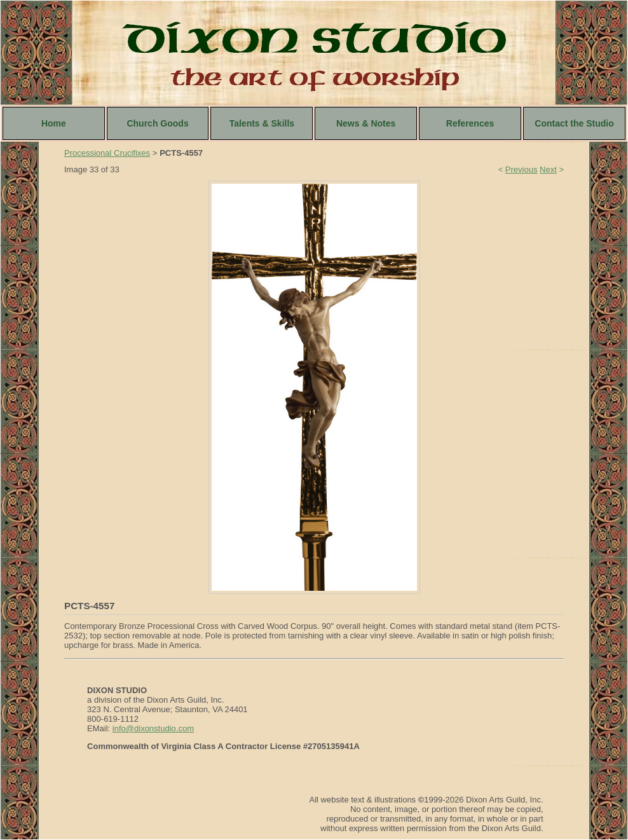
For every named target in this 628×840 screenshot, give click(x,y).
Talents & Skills (262, 123)
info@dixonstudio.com (153, 728)
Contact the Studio (574, 123)
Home (54, 123)
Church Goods (157, 123)
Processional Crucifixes (107, 153)
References (470, 123)
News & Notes (366, 123)
